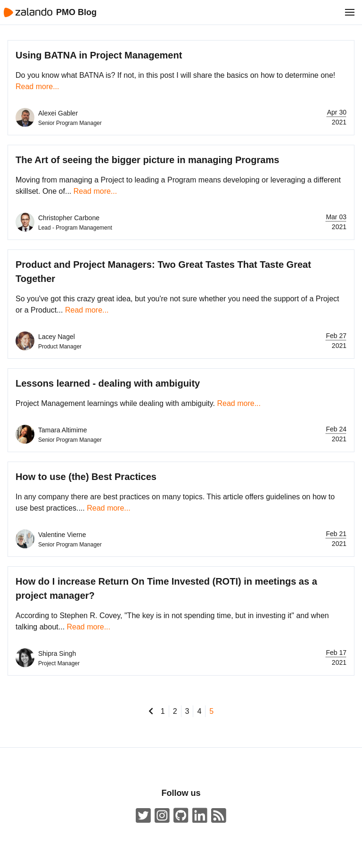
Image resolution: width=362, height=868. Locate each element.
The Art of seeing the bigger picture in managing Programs (147, 160)
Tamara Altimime (62, 430)
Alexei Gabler (58, 113)
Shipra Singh (57, 653)
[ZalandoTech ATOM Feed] (219, 816)
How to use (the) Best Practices (86, 477)
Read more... (37, 87)
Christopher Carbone (69, 218)
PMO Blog (76, 12)
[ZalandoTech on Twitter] (143, 816)
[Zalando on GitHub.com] (181, 816)
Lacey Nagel (57, 337)
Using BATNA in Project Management (99, 55)
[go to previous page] (151, 711)
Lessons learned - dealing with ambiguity (108, 383)
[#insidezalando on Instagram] (162, 816)
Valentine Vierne (62, 535)
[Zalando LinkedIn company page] (200, 816)
